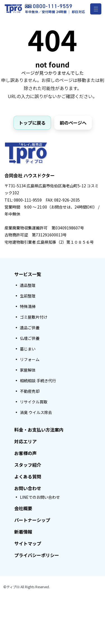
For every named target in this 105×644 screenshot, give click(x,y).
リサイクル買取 (34, 402)
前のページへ (73, 123)
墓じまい (28, 349)
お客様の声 (25, 453)
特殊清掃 (28, 306)
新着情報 (23, 532)
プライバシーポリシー (37, 555)
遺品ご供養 (30, 328)
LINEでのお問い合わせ (40, 497)
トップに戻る (32, 123)
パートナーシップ (32, 520)
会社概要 (23, 508)
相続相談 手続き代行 (38, 381)
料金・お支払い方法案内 (39, 430)
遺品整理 (28, 285)
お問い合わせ (28, 488)
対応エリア (25, 441)
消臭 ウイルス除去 (36, 412)
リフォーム (30, 359)
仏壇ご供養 (30, 338)
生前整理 (28, 296)
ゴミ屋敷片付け (34, 317)
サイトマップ (28, 543)
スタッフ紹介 (28, 465)
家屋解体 (28, 370)
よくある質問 (28, 476)
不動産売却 (30, 391)
